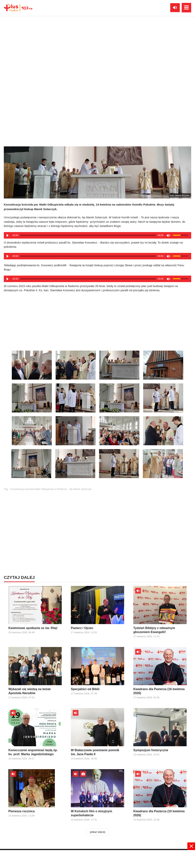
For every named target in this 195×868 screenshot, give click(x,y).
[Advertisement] (97, 522)
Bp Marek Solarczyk (81, 489)
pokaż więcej (97, 832)
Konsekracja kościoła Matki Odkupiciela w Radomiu (39, 489)
